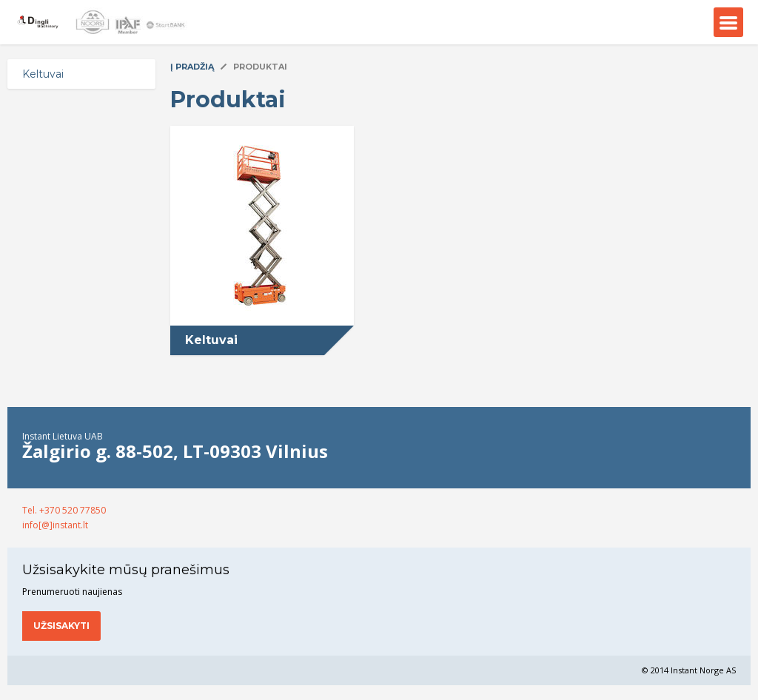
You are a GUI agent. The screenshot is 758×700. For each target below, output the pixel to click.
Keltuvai (43, 74)
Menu (728, 22)
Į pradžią (192, 67)
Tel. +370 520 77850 (64, 510)
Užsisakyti (61, 626)
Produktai (260, 67)
